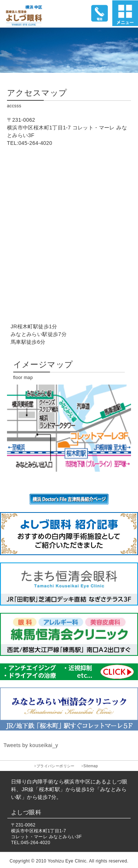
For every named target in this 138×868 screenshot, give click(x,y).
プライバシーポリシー (56, 766)
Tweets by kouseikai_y (31, 745)
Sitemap (91, 766)
